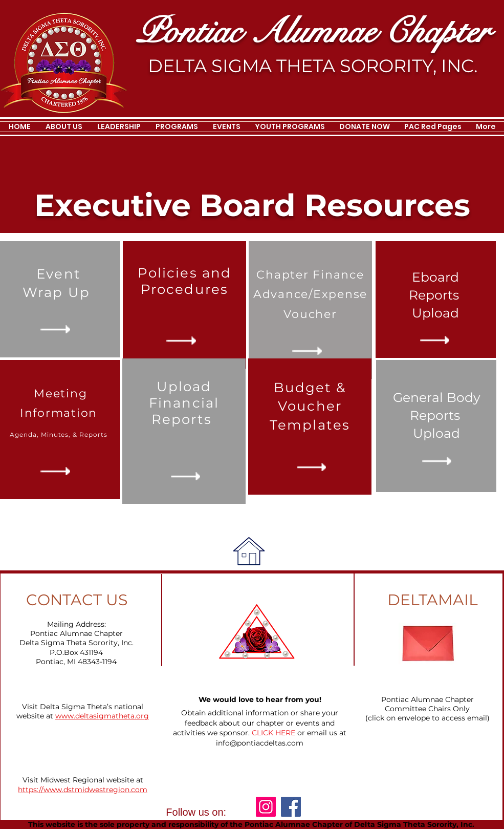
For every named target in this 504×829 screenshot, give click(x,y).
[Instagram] (266, 807)
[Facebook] (291, 807)
